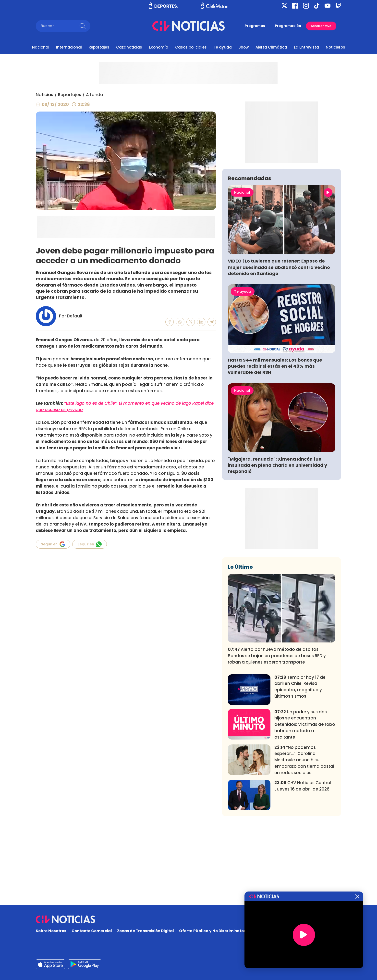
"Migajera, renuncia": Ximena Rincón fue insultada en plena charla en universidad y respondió (277, 538)
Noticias (44, 95)
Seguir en (53, 544)
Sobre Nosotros (51, 931)
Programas (255, 26)
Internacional (69, 47)
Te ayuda (223, 47)
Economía (159, 47)
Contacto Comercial (92, 931)
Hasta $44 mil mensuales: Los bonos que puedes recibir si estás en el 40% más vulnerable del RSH (275, 439)
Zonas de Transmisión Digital (146, 931)
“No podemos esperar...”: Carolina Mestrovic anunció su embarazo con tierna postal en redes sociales (304, 832)
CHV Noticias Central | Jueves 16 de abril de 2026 (304, 858)
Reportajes (99, 47)
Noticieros (335, 47)
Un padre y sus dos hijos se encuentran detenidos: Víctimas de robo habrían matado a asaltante (305, 797)
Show (244, 47)
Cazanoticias (129, 47)
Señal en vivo (321, 26)
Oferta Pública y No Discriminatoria (214, 931)
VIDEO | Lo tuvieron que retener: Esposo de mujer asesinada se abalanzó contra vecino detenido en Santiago (279, 340)
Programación (288, 26)
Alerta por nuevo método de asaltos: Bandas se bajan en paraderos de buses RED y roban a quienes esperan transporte (277, 728)
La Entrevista (306, 47)
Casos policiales (191, 47)
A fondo (95, 95)
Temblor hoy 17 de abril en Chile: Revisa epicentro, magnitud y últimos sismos (300, 759)
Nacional (41, 47)
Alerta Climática (271, 47)
